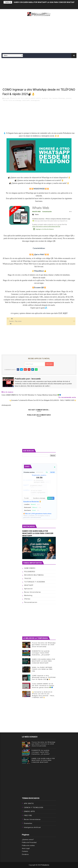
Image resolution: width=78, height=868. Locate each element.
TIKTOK (5, 100)
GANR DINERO (30, 568)
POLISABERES (30, 572)
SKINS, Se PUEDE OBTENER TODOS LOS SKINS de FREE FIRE (42, 669)
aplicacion (28, 589)
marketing (28, 595)
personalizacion (31, 602)
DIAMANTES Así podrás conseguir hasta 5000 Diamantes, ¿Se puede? (41, 653)
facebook (45, 98)
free (50, 98)
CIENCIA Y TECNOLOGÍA (34, 807)
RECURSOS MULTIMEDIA (34, 575)
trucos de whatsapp (15, 100)
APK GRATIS (29, 803)
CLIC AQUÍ (63, 313)
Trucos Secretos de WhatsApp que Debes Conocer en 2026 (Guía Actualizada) (44, 645)
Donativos (25, 854)
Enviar (51, 498)
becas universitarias (33, 592)
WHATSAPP (26, 100)
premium (69, 98)
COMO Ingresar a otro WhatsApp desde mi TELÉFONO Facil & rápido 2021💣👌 (44, 677)
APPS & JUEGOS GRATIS (33, 98)
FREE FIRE (28, 815)
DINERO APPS (29, 811)
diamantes (28, 823)
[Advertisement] (39, 36)
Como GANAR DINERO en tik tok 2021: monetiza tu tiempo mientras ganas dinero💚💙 (43, 686)
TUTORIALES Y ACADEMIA (35, 582)
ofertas (27, 599)
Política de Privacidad (29, 842)
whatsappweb (35, 100)
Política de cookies (28, 845)
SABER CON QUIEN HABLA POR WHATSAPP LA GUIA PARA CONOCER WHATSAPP (45, 2)
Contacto (25, 851)
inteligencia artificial (32, 827)
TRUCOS (28, 578)
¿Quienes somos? (28, 839)
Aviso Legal (26, 848)
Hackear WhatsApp (59, 98)
